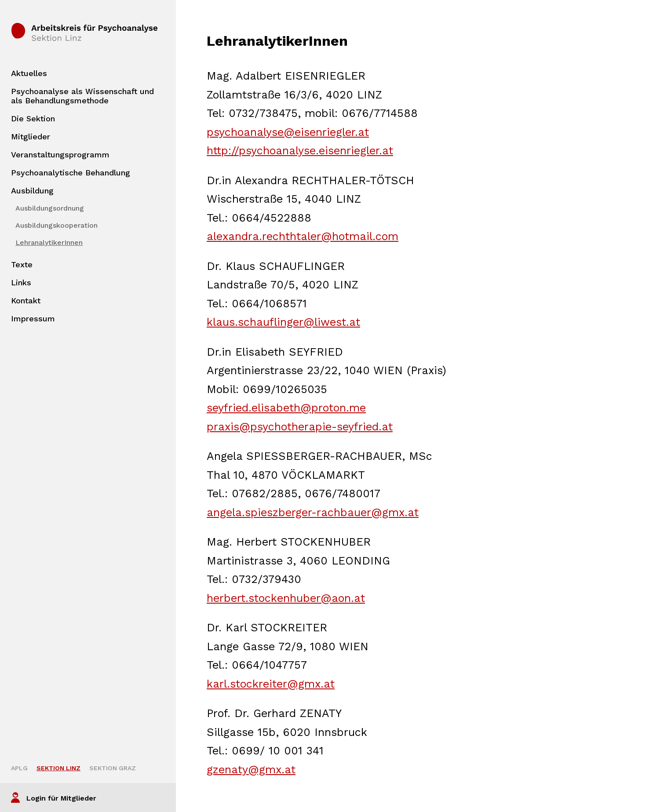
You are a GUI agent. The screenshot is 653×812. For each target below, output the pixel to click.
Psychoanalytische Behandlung (71, 173)
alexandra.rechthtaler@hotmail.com (303, 236)
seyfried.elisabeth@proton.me (286, 408)
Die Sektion (33, 118)
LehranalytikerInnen (49, 242)
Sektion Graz (113, 768)
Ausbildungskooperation (57, 225)
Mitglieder (31, 137)
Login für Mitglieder (61, 798)
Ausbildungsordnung (50, 208)
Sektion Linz (58, 768)
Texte (22, 264)
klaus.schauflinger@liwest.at (283, 322)
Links (21, 282)
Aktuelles (29, 73)
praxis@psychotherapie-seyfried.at (300, 427)
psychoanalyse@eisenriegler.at (288, 132)
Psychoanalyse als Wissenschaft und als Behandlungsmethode (82, 96)
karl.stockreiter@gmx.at (271, 684)
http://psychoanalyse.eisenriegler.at (300, 151)
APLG (19, 768)
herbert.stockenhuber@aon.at (286, 598)
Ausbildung (32, 191)
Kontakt (26, 300)
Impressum (33, 319)
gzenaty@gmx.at (251, 770)
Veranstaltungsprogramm (60, 155)
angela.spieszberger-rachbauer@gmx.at (313, 512)
